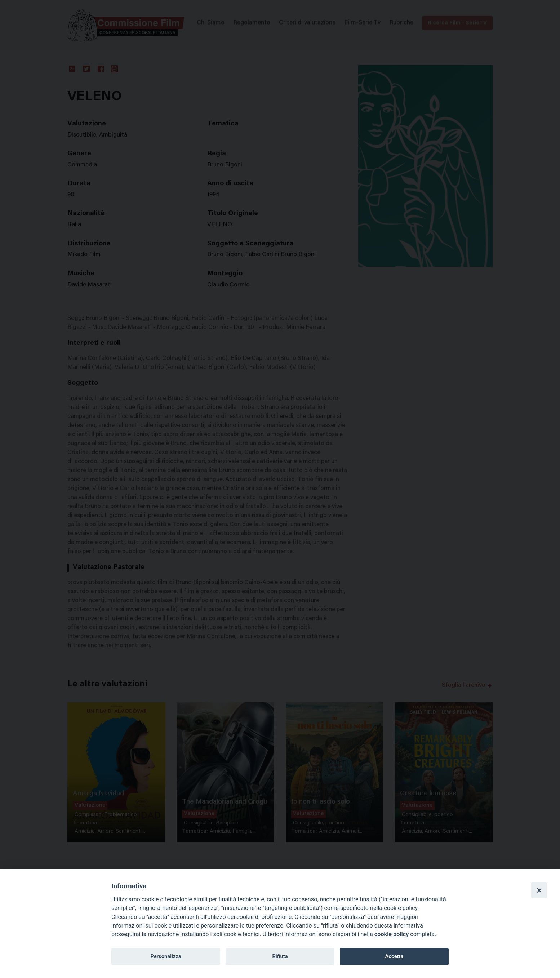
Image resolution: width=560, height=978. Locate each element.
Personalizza (166, 956)
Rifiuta (280, 956)
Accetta (394, 956)
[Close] (539, 890)
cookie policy (392, 934)
